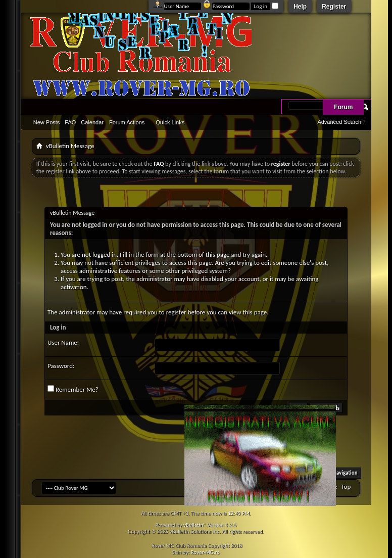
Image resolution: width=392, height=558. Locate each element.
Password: (61, 366)
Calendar (92, 122)
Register (334, 7)
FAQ (70, 122)
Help (300, 7)
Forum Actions (127, 122)
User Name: (63, 342)
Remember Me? (73, 389)
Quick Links (170, 122)
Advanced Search (339, 122)
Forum (343, 107)
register (176, 312)
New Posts (47, 122)
